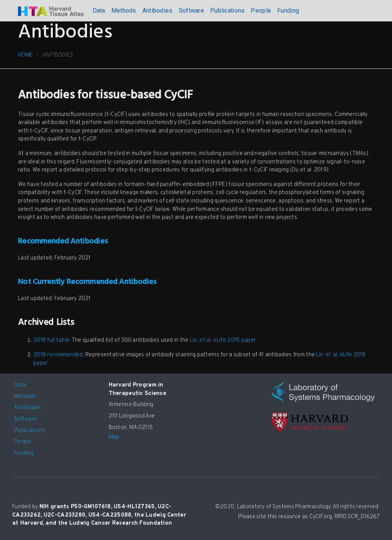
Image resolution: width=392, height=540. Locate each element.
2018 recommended (58, 355)
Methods (124, 11)
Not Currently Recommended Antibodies (87, 281)
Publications (227, 11)
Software (191, 11)
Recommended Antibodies (63, 240)
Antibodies (158, 11)
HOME (25, 55)
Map (114, 437)
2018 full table (51, 340)
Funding (288, 11)
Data (99, 11)
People (261, 11)
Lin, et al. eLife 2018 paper (223, 340)
